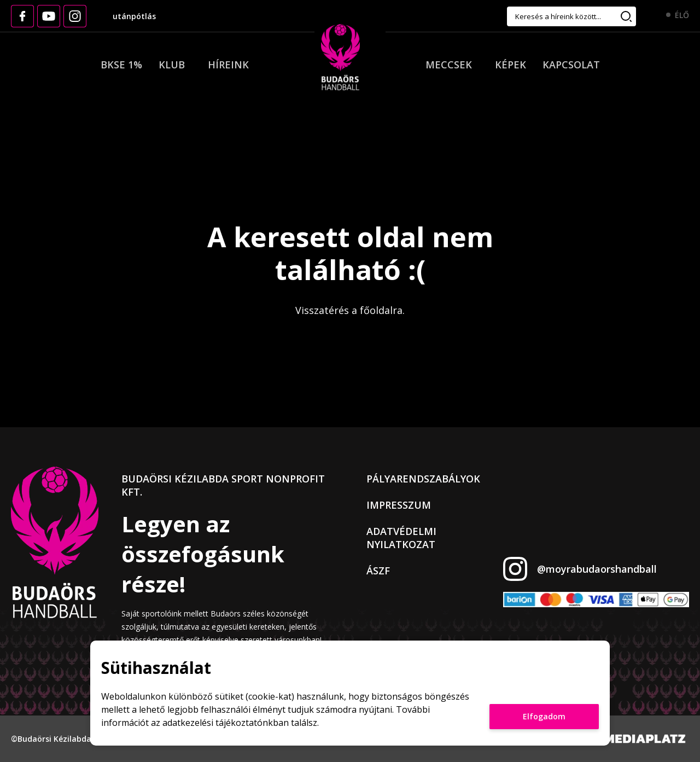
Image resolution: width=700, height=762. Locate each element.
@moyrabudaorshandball (597, 569)
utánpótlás (134, 16)
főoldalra (381, 310)
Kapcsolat (571, 65)
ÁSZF (378, 571)
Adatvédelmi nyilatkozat (401, 538)
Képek (511, 65)
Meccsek (449, 65)
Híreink (228, 65)
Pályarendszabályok (423, 479)
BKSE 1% (121, 65)
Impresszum (399, 505)
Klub (172, 65)
